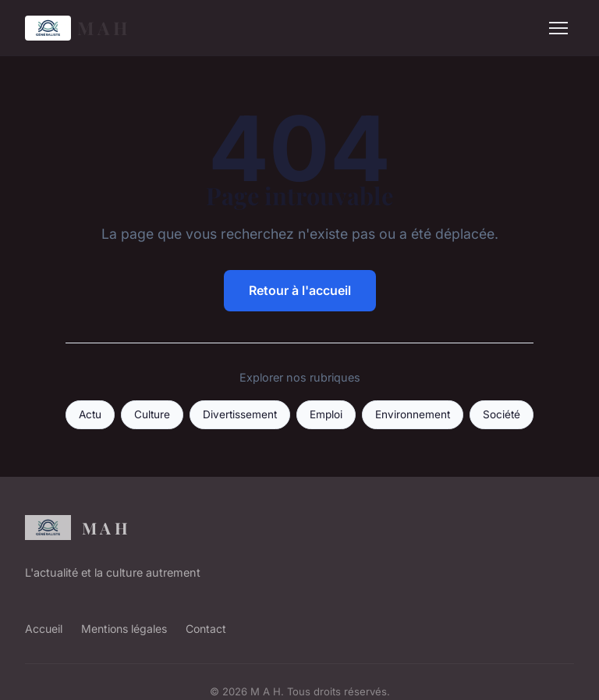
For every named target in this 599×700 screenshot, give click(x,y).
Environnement (413, 414)
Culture (152, 414)
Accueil (44, 629)
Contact (206, 629)
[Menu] (558, 28)
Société (502, 414)
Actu (90, 414)
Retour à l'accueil (300, 290)
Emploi (326, 414)
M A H (76, 28)
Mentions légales (124, 629)
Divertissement (240, 414)
